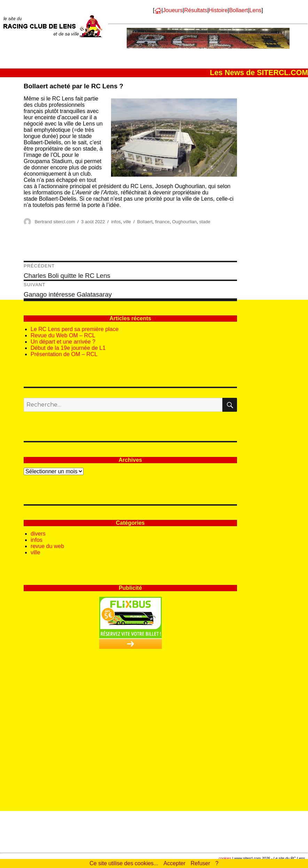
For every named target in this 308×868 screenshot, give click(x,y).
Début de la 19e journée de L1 (68, 348)
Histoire (218, 10)
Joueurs (173, 10)
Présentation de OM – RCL (64, 354)
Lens (256, 10)
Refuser (200, 863)
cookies (225, 858)
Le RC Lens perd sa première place (75, 329)
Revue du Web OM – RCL (63, 335)
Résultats (196, 10)
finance (162, 222)
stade (205, 222)
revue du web (47, 546)
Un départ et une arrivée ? (63, 342)
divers (38, 534)
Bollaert (238, 10)
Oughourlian (184, 222)
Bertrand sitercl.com (55, 222)
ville (127, 222)
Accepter (175, 863)
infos (116, 222)
